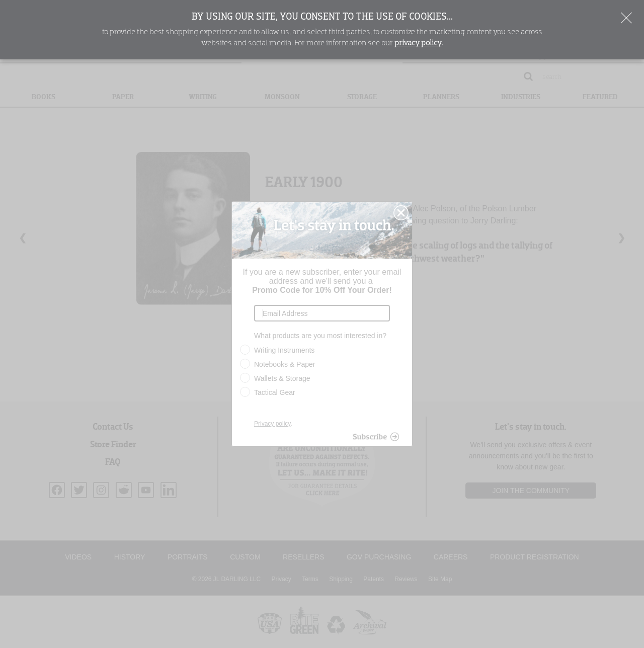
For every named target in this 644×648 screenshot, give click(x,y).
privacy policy (418, 43)
